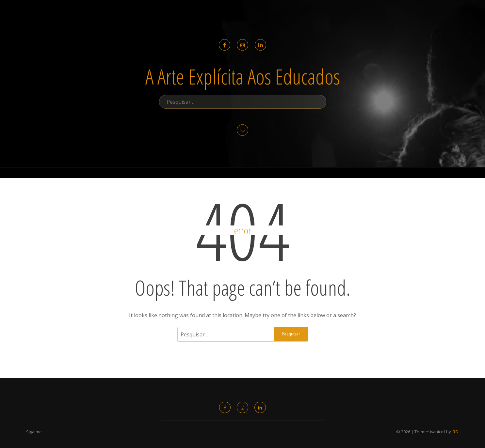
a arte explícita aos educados (243, 77)
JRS (455, 432)
